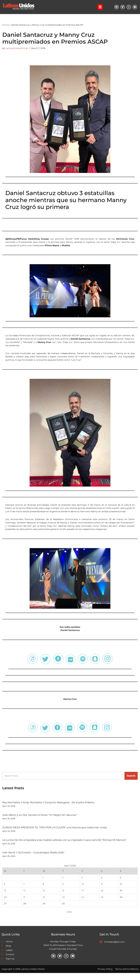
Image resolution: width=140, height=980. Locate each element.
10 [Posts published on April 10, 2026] (83, 890)
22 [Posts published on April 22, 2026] (44, 904)
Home (6, 25)
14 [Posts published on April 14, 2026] (24, 897)
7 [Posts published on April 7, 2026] (24, 890)
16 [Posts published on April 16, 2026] (63, 897)
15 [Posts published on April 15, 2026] (44, 897)
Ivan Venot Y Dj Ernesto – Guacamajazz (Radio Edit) (33, 858)
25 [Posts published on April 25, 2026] (102, 904)
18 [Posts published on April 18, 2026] (102, 897)
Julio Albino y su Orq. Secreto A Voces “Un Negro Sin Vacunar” (40, 820)
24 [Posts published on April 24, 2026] (83, 904)
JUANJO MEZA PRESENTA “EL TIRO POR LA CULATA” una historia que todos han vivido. (55, 833)
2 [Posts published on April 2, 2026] (63, 883)
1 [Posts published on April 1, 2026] (43, 883)
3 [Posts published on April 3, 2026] (82, 883)
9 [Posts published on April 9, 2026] (63, 890)
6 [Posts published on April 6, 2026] (5, 890)
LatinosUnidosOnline (17, 49)
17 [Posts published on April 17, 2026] (83, 897)
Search (131, 781)
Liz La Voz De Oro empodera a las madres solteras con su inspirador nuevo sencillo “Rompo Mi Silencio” (64, 845)
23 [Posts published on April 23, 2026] (64, 904)
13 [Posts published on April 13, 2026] (5, 897)
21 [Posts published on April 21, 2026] (24, 904)
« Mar (69, 919)
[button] (100, 7)
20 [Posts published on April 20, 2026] (5, 904)
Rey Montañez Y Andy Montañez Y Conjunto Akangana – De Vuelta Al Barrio (48, 808)
